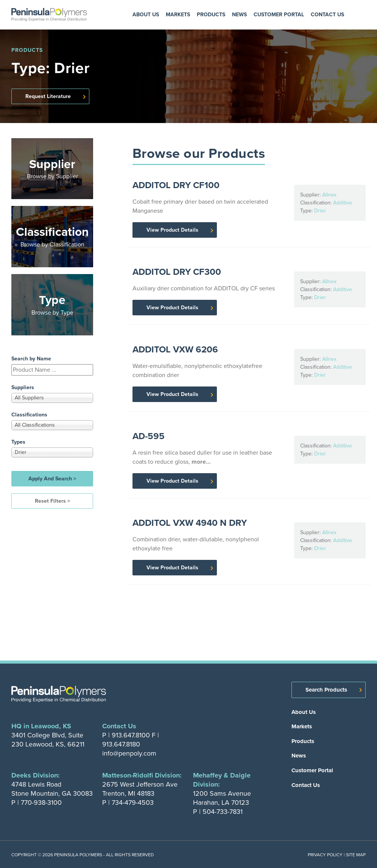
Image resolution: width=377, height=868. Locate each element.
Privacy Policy (325, 855)
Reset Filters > (52, 501)
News (239, 15)
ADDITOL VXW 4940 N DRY (190, 523)
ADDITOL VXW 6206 (175, 349)
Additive (343, 203)
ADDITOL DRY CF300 (177, 272)
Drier (320, 211)
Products (211, 15)
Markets (178, 15)
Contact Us (327, 15)
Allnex (329, 195)
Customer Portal (279, 15)
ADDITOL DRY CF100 (176, 185)
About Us (146, 15)
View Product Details (172, 230)
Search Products (326, 690)
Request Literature (48, 96)
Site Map (356, 855)
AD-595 (149, 436)
